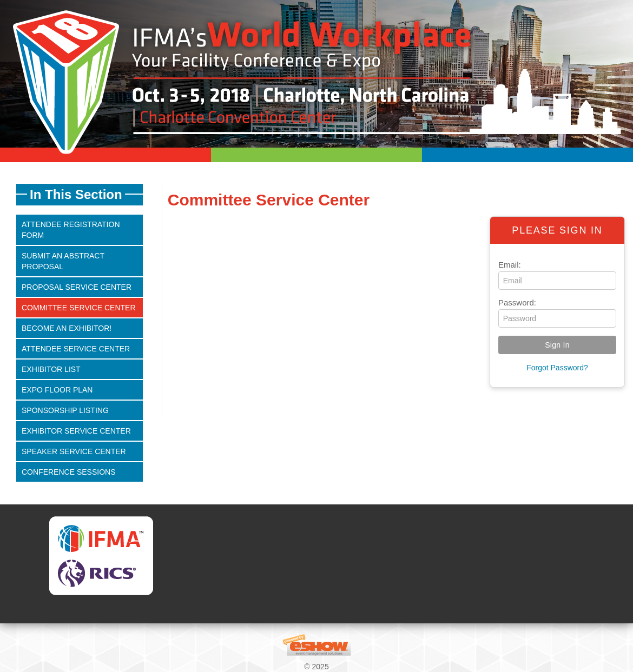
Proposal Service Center (77, 287)
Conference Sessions (68, 472)
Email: (510, 265)
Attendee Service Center (76, 349)
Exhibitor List (51, 369)
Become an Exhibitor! (67, 328)
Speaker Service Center (74, 451)
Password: (517, 302)
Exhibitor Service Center (76, 431)
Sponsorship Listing (65, 410)
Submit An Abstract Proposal (63, 261)
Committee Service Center (79, 308)
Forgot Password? (557, 368)
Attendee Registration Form (71, 230)
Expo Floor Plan (57, 390)
